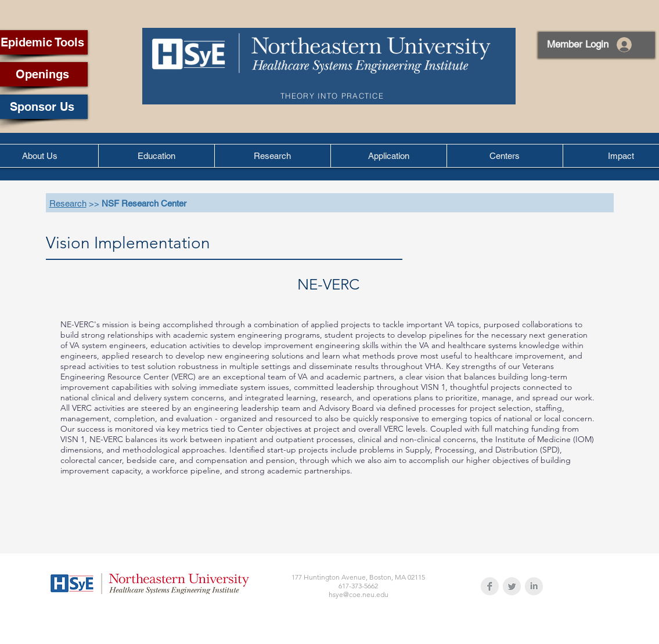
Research (68, 203)
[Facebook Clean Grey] (490, 586)
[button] (156, 156)
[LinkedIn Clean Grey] (534, 586)
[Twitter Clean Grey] (512, 586)
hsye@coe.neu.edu (359, 594)
